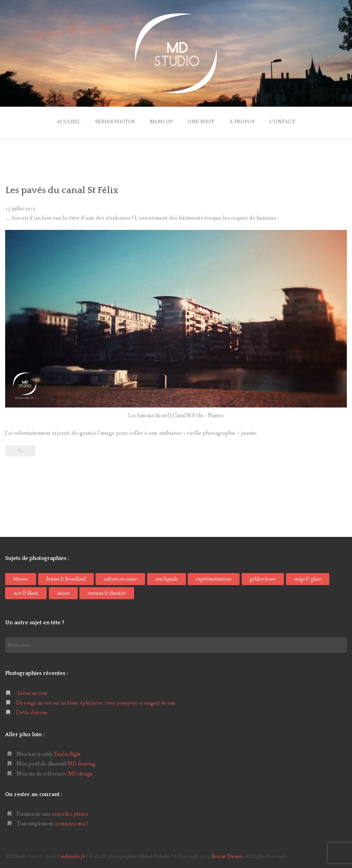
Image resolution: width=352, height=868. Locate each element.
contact (283, 122)
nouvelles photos (70, 814)
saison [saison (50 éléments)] (63, 593)
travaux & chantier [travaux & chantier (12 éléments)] (107, 593)
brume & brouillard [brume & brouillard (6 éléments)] (66, 579)
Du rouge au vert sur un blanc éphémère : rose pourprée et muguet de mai (96, 703)
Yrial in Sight (67, 754)
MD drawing (81, 764)
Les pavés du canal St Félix (62, 190)
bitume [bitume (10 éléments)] (21, 579)
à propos (242, 122)
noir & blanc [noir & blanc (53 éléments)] (26, 593)
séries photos (115, 122)
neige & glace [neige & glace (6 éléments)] (308, 579)
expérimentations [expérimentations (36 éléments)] (214, 579)
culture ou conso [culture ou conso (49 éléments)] (120, 579)
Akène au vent (32, 693)
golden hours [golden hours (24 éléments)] (263, 579)
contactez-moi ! (72, 824)
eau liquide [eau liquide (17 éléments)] (167, 579)
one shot (201, 122)
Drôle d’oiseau (32, 713)
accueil (68, 122)
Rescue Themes (227, 856)
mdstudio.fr (73, 856)
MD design (80, 774)
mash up (161, 122)
